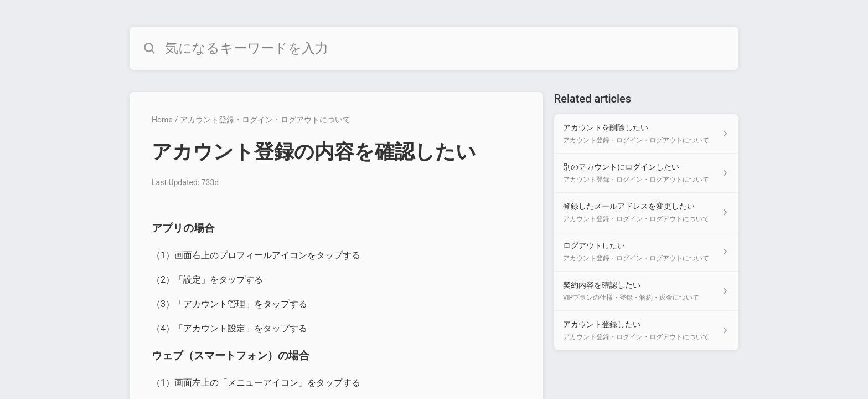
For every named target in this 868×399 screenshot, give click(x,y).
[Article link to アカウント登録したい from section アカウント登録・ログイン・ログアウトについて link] (646, 331)
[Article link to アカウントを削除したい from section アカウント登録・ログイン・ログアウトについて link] (646, 134)
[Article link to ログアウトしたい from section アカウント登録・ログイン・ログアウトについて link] (646, 252)
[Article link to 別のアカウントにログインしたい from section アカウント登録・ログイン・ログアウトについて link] (646, 173)
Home (162, 120)
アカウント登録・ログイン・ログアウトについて (265, 120)
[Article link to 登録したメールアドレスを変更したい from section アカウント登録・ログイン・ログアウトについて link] (646, 213)
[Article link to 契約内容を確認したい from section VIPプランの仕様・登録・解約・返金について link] (646, 291)
